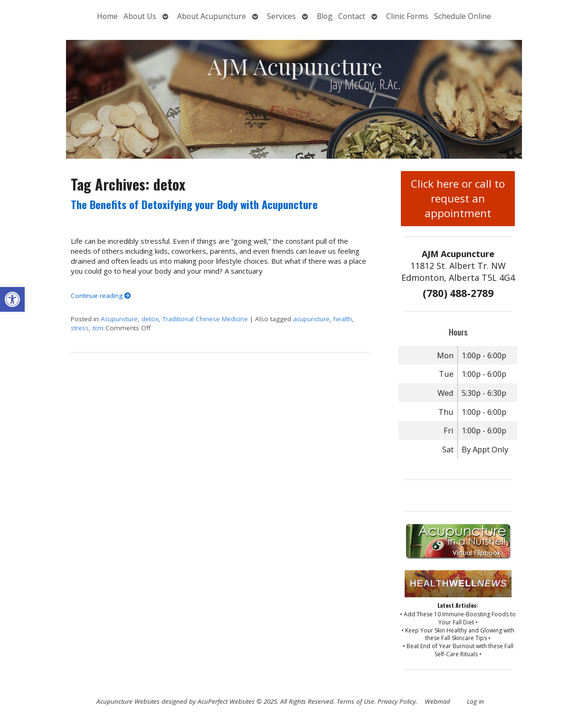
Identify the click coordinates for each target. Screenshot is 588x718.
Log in (475, 701)
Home (107, 16)
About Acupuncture (212, 16)
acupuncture (311, 319)
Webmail (437, 701)
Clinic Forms (407, 16)
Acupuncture (119, 319)
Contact (352, 16)
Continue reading (101, 296)
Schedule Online (463, 16)
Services (281, 16)
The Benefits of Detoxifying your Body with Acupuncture (194, 204)
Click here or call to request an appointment (458, 198)
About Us (140, 16)
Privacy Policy (397, 701)
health (343, 319)
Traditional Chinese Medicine (205, 319)
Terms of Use (356, 701)
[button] (12, 299)
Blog (325, 16)
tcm (98, 328)
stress (80, 328)
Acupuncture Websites (128, 701)
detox (150, 319)
